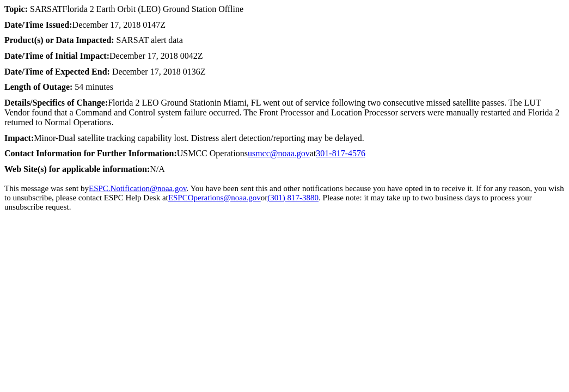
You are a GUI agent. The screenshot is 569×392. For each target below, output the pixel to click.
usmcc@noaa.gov (279, 153)
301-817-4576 (341, 153)
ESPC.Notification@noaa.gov (138, 188)
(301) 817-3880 (293, 198)
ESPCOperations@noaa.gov (215, 198)
